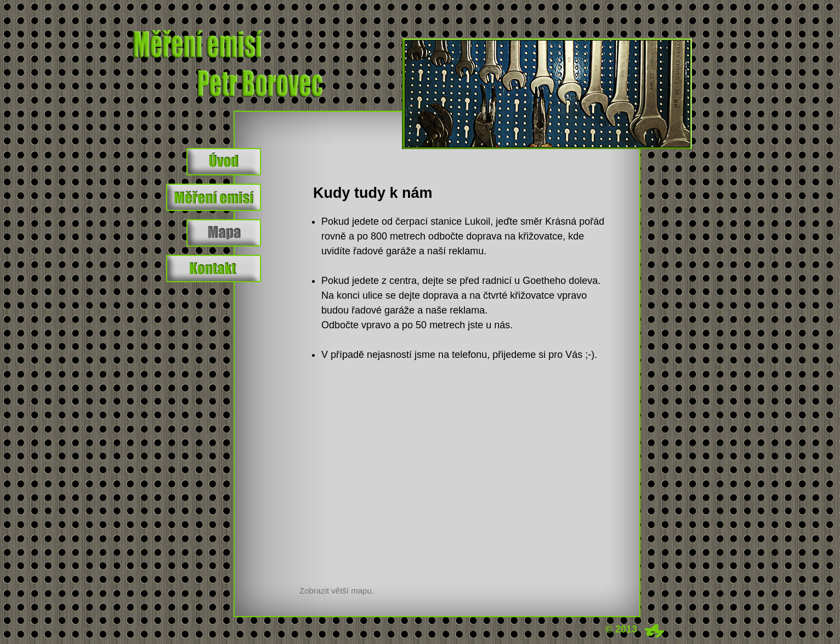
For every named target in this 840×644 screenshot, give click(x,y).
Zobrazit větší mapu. (337, 591)
